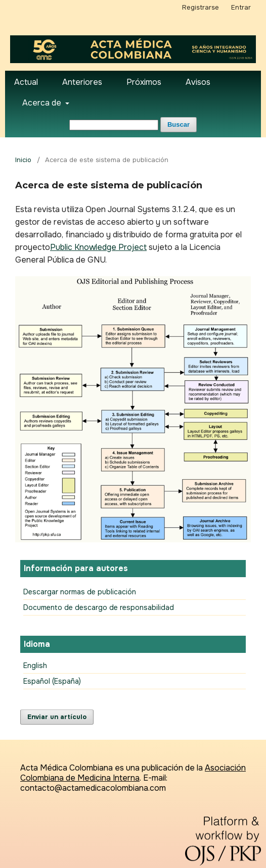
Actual (26, 82)
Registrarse (201, 7)
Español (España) (52, 681)
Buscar (179, 124)
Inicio (23, 160)
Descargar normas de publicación (80, 592)
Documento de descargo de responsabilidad (99, 607)
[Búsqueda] (114, 125)
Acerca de (43, 103)
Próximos (144, 82)
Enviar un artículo (57, 717)
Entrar (241, 7)
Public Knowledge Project (98, 247)
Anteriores (82, 82)
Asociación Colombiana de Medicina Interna (133, 773)
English (35, 666)
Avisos (198, 82)
